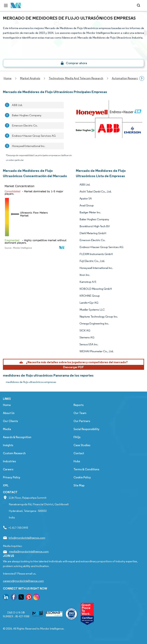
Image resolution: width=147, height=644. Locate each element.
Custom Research (14, 453)
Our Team (80, 413)
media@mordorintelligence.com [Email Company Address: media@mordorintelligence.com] (29, 551)
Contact (79, 453)
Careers (8, 469)
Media (7, 429)
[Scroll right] (142, 78)
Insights (8, 445)
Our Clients (10, 421)
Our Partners (82, 421)
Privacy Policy (12, 477)
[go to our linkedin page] (6, 598)
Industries (9, 461)
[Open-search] (139, 5)
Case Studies (82, 445)
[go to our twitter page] (21, 598)
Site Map (79, 485)
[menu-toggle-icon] (6, 5)
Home (7, 405)
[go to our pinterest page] (29, 598)
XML (6, 485)
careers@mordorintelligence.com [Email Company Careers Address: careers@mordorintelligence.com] (23, 581)
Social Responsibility (86, 429)
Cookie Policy (82, 477)
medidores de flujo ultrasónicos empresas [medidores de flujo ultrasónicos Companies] (31, 382)
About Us (9, 413)
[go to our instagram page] (36, 598)
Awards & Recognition (17, 437)
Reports (79, 405)
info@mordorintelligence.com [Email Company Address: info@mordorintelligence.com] (27, 538)
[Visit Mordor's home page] (16, 6)
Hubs (77, 461)
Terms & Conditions (86, 469)
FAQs (77, 437)
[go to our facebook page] (14, 598)
